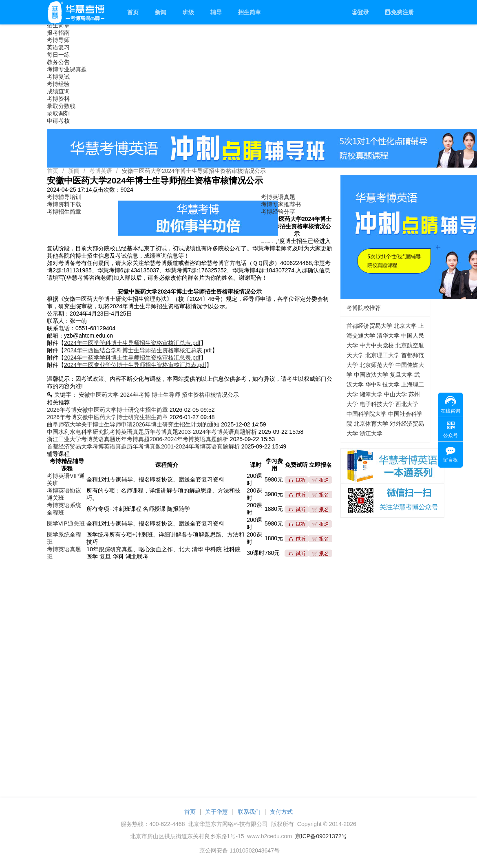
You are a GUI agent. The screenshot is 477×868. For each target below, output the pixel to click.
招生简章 (250, 12)
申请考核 (58, 121)
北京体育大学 (371, 424)
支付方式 (281, 812)
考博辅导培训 (64, 197)
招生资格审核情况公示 (210, 395)
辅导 (216, 12)
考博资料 (58, 99)
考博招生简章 (64, 212)
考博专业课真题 (67, 69)
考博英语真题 (278, 197)
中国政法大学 (371, 375)
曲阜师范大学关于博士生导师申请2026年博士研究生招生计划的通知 (133, 424)
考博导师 (58, 40)
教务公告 (58, 62)
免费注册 (400, 12)
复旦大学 (401, 375)
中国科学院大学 (367, 414)
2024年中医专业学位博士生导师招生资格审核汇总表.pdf (135, 365)
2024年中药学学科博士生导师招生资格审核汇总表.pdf (132, 358)
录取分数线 (61, 106)
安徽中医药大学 (99, 395)
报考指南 (58, 33)
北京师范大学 (377, 365)
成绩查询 (58, 91)
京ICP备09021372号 (321, 836)
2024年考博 (135, 395)
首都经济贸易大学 (369, 326)
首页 (133, 12)
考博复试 (58, 77)
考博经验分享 (278, 212)
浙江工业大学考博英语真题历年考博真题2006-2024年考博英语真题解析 (138, 439)
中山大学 (395, 394)
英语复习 (58, 47)
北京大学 (405, 326)
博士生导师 (166, 395)
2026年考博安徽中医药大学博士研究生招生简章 (107, 410)
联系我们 (249, 812)
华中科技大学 (382, 384)
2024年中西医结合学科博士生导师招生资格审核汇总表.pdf (138, 350)
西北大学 (407, 404)
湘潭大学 (371, 394)
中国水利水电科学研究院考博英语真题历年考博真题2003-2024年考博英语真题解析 (152, 432)
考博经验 (58, 84)
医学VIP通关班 (66, 523)
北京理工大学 (382, 355)
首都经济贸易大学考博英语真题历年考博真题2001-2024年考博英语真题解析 (143, 446)
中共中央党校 (377, 345)
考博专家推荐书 (281, 204)
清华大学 (388, 336)
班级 (188, 12)
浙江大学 (371, 433)
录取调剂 (58, 113)
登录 (360, 12)
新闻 (161, 12)
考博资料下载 (64, 204)
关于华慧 (216, 812)
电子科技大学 (377, 404)
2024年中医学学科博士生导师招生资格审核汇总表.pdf (132, 343)
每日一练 (58, 55)
